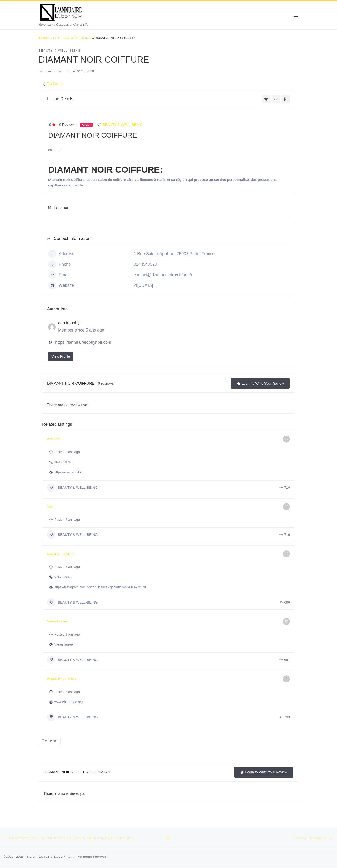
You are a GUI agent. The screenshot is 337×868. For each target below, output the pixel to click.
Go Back (52, 84)
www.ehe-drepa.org (68, 702)
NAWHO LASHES (61, 554)
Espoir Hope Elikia (61, 679)
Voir (50, 506)
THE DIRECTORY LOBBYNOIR (49, 857)
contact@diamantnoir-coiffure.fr (163, 275)
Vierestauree (57, 621)
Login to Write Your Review (260, 384)
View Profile (61, 356)
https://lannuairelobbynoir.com (83, 342)
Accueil (44, 38)
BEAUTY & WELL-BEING (72, 38)
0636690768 (63, 462)
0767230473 (63, 577)
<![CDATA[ (143, 285)
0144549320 (145, 264)
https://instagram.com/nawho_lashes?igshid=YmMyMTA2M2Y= (100, 587)
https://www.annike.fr (69, 472)
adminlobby (53, 71)
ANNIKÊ (54, 439)
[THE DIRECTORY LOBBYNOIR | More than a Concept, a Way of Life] (61, 12)
